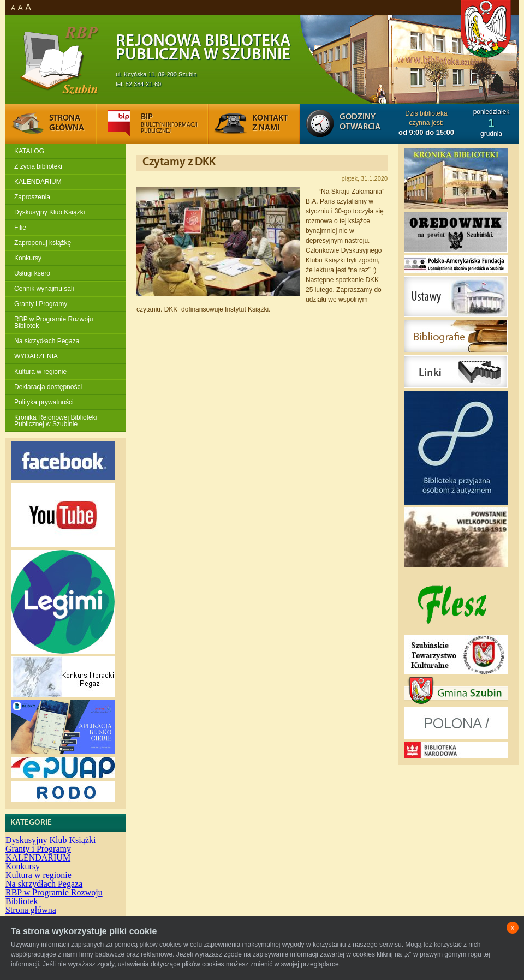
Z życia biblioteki (38, 166)
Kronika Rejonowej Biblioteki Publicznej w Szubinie (55, 421)
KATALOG (29, 151)
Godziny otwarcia (360, 122)
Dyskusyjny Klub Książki (49, 212)
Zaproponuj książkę (43, 243)
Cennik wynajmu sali (44, 289)
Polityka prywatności (44, 402)
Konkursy (28, 258)
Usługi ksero (32, 273)
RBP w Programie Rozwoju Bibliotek (54, 322)
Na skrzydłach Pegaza (47, 341)
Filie (20, 228)
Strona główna (31, 910)
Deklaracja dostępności (48, 387)
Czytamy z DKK (179, 162)
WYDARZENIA (36, 356)
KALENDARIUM (38, 182)
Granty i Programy (41, 304)
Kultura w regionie (40, 372)
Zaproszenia (32, 197)
